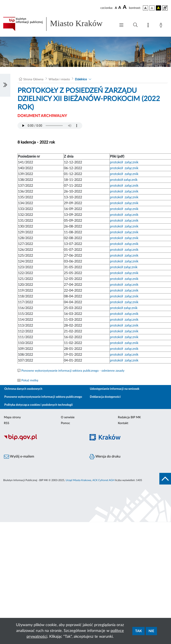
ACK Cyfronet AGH (103, 480)
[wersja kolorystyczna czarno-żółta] (158, 8)
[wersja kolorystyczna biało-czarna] (152, 8)
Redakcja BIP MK (129, 417)
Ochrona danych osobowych (23, 389)
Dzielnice (81, 79)
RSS (7, 423)
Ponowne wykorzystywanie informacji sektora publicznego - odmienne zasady (73, 371)
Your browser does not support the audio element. (50, 126)
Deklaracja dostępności (105, 397)
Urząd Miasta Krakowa (78, 480)
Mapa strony (12, 417)
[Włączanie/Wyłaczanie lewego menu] (5, 85)
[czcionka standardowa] (116, 8)
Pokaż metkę (30, 380)
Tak (139, 631)
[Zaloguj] (162, 26)
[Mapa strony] (149, 26)
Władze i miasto (59, 79)
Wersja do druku (105, 457)
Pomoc (66, 423)
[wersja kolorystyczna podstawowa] (146, 8)
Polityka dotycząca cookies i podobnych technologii (39, 405)
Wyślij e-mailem (19, 457)
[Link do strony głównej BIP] (57, 24)
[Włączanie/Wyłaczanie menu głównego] (121, 26)
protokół (116, 162)
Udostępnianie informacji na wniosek (115, 389)
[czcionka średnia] (120, 8)
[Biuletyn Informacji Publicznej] (43, 440)
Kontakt (123, 423)
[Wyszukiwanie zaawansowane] (135, 25)
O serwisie (68, 417)
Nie (151, 631)
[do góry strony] (165, 479)
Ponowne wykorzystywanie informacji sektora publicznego (43, 397)
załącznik (131, 162)
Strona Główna (33, 79)
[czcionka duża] (125, 7)
